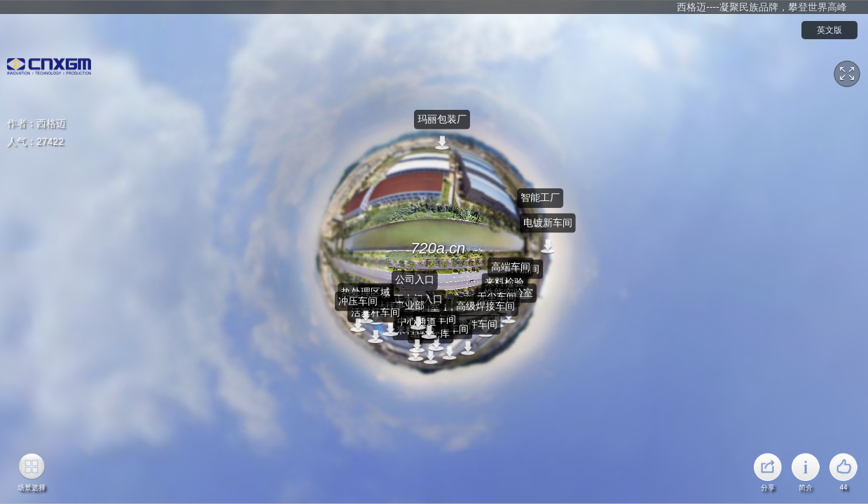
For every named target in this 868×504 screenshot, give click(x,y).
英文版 (829, 30)
